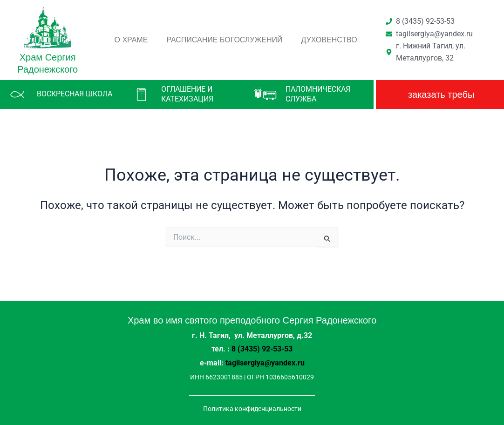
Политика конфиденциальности (252, 408)
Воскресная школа (75, 94)
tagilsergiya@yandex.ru (265, 363)
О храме (131, 40)
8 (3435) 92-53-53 (262, 349)
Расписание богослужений (224, 40)
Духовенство (329, 40)
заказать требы (441, 94)
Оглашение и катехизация (187, 94)
